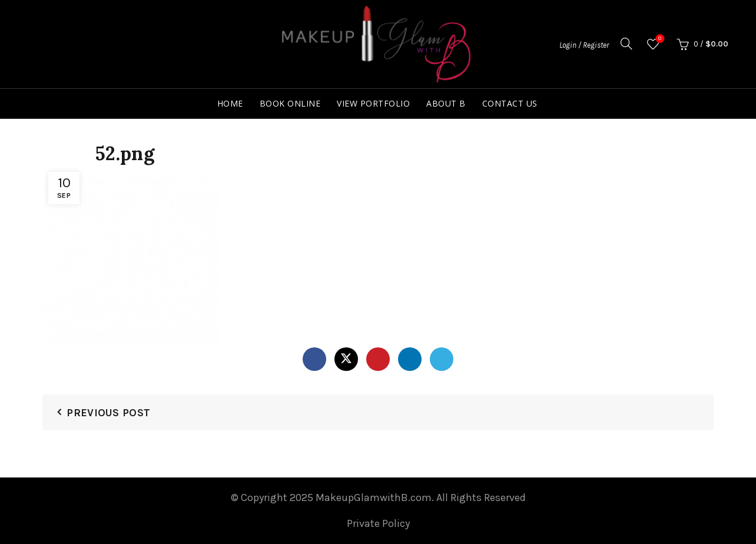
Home (230, 103)
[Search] (626, 44)
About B (446, 103)
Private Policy (378, 523)
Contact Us (510, 103)
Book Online (290, 103)
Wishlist (659, 39)
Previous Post (108, 413)
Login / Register (584, 45)
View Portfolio (373, 103)
